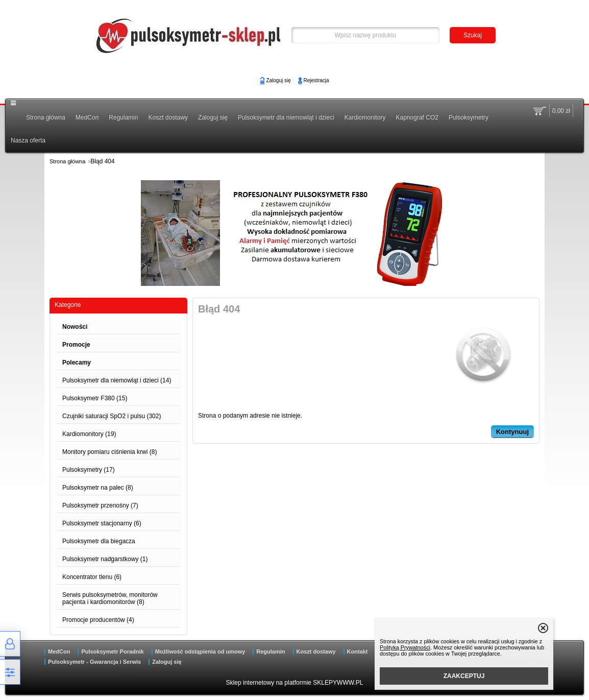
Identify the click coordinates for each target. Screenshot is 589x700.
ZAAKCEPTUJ (464, 676)
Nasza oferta (28, 140)
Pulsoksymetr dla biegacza (99, 541)
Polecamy (77, 363)
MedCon (87, 117)
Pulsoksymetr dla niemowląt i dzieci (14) (117, 380)
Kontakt (358, 651)
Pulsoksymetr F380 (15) (95, 398)
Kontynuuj (512, 432)
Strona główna (46, 117)
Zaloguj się (278, 80)
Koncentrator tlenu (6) (92, 577)
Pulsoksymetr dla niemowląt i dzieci (286, 117)
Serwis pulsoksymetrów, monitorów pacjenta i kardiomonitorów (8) (110, 598)
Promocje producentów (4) (98, 620)
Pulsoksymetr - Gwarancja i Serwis (94, 662)
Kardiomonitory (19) (89, 434)
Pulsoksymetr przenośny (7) (100, 505)
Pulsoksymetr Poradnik (112, 651)
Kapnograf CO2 (417, 117)
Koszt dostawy (168, 117)
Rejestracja (316, 80)
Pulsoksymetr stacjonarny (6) (102, 523)
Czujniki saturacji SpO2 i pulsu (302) (112, 416)
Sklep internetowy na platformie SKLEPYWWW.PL (295, 683)
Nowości (75, 327)
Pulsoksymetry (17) (89, 470)
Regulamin (123, 117)
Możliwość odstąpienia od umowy (200, 651)
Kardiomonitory (365, 117)
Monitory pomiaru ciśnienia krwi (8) (109, 452)
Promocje (76, 345)
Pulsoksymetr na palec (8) (98, 488)
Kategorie (68, 305)
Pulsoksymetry (469, 117)
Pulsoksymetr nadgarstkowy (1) (105, 559)
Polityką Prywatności (405, 647)
